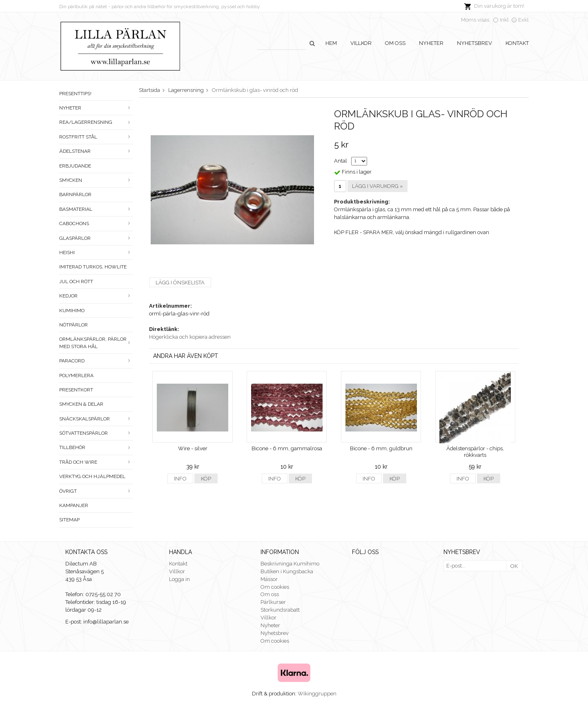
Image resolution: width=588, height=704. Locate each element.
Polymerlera (76, 375)
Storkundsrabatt (280, 610)
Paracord (96, 361)
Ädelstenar (96, 151)
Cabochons (96, 223)
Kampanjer (74, 505)
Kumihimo (72, 311)
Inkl (504, 20)
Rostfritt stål (96, 137)
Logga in (179, 579)
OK (514, 566)
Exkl (523, 20)
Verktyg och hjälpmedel (92, 476)
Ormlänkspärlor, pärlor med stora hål (96, 343)
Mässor (269, 579)
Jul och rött (76, 282)
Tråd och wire (96, 462)
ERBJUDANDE (75, 166)
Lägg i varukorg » (378, 186)
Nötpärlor (73, 325)
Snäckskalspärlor (96, 419)
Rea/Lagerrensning (96, 122)
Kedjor (96, 296)
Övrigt (96, 491)
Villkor (361, 43)
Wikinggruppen (317, 694)
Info (180, 479)
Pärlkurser (273, 602)
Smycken (96, 180)
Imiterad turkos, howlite (93, 267)
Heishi (96, 253)
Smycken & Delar (81, 404)
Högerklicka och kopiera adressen (190, 337)
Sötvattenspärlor (96, 433)
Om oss (395, 43)
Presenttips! (75, 94)
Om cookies (275, 587)
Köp (206, 479)
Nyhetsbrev (474, 43)
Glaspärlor (96, 238)
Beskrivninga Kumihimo (290, 564)
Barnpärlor (75, 194)
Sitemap (69, 520)
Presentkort (76, 390)
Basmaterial (96, 209)
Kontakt (517, 43)
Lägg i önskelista (180, 283)
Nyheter (431, 43)
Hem (331, 43)
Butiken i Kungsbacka (287, 571)
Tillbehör (96, 447)
